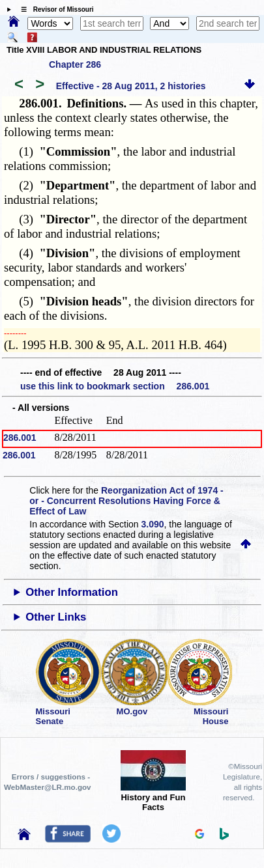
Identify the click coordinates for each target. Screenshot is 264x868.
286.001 (20, 438)
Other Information (72, 592)
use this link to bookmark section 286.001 (115, 386)
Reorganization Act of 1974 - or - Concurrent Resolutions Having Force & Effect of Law (126, 501)
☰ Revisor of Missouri (54, 9)
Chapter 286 (75, 64)
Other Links (56, 617)
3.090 (153, 524)
